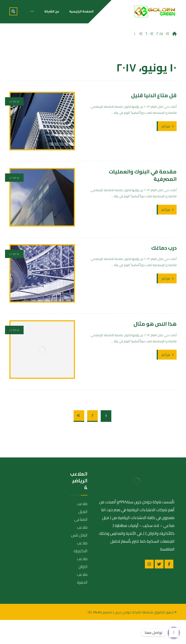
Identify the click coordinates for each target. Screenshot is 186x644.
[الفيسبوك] (169, 588)
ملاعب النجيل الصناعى (81, 536)
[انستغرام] (149, 588)
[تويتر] (159, 588)
